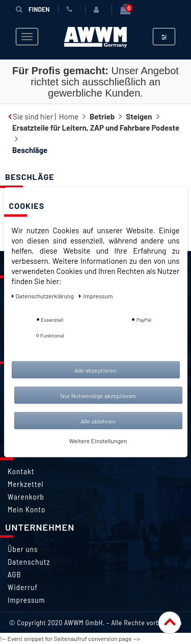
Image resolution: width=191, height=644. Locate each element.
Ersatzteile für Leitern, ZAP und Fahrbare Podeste (96, 128)
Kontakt (21, 471)
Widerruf (23, 587)
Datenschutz (29, 562)
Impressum (26, 600)
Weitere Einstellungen (98, 440)
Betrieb (102, 116)
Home (69, 116)
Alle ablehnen (98, 420)
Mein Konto (26, 509)
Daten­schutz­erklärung (44, 295)
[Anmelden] (98, 10)
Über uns (23, 549)
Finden (33, 9)
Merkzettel (26, 484)
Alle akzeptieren (95, 370)
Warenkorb (26, 497)
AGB (15, 574)
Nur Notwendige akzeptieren (98, 395)
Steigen (139, 116)
